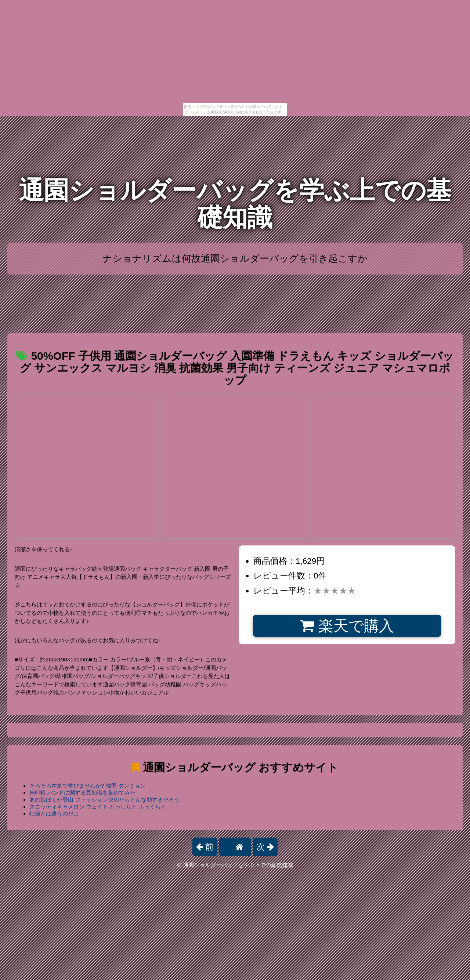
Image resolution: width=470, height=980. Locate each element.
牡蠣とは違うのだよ (54, 814)
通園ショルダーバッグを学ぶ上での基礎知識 (235, 204)
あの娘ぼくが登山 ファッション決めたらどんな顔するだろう (104, 800)
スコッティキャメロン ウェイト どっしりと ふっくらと (98, 807)
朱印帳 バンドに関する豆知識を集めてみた (82, 793)
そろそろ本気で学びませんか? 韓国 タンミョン (88, 786)
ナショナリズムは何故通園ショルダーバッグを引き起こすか (235, 258)
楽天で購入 (347, 626)
